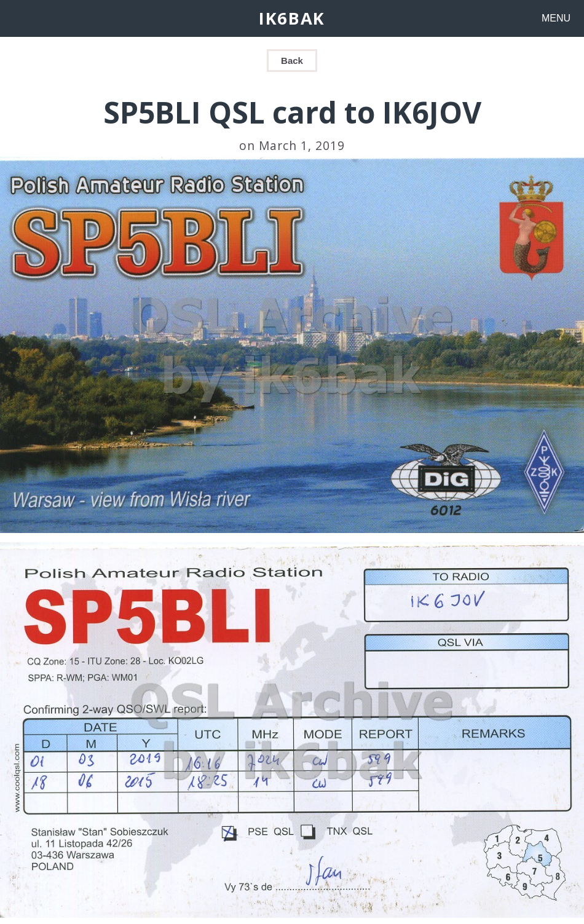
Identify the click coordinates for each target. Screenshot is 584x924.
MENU (556, 18)
